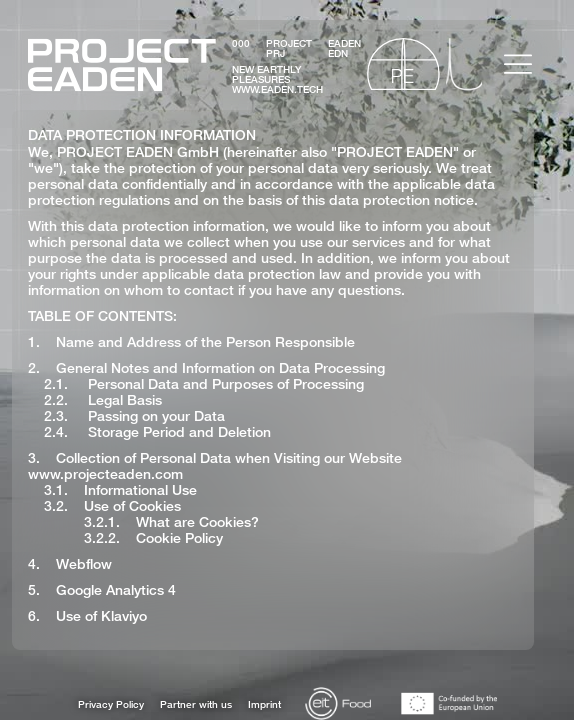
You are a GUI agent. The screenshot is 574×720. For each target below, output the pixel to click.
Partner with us (196, 704)
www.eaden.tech (277, 89)
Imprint (264, 704)
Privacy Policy (111, 704)
